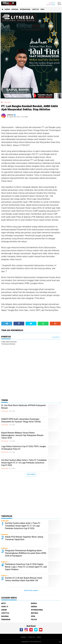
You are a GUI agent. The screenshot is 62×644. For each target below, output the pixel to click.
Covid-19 (5, 607)
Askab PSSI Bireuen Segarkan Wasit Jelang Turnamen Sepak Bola (24, 538)
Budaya (34, 603)
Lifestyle (35, 9)
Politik (34, 619)
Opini (33, 616)
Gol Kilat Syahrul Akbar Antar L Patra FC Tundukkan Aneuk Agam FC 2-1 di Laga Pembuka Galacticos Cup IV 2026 (24, 463)
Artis (3, 603)
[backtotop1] (60, 642)
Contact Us (31, 637)
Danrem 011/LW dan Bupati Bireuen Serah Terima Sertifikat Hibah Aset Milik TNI (24, 579)
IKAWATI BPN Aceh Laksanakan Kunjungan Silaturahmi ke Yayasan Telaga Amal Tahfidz (21, 420)
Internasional (25, 9)
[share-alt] (7, 324)
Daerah (7, 9)
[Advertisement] (31, 496)
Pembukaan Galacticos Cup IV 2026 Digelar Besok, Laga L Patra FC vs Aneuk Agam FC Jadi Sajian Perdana (26, 567)
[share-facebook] (19, 324)
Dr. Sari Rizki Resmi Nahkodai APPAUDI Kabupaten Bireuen (24, 407)
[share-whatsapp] (43, 324)
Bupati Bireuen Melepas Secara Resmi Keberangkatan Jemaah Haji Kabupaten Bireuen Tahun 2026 (22, 435)
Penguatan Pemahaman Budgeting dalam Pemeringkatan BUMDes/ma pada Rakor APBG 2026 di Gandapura (26, 553)
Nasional (15, 9)
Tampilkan (56, 337)
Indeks (39, 637)
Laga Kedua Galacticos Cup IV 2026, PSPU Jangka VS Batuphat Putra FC (24, 448)
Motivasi (35, 613)
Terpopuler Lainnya (31, 591)
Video (42, 9)
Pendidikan (6, 619)
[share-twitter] (31, 324)
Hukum (4, 610)
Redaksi (24, 637)
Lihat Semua (31, 474)
